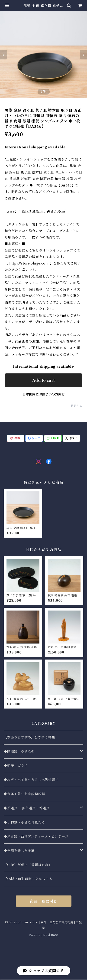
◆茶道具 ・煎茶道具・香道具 (27, 808)
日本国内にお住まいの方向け (44, 394)
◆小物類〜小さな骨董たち (24, 822)
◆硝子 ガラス (16, 766)
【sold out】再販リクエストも (28, 879)
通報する (76, 406)
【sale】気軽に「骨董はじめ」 (28, 865)
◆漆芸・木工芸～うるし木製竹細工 (31, 780)
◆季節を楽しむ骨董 (19, 851)
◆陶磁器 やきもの (19, 751)
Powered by (43, 935)
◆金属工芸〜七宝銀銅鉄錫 (24, 794)
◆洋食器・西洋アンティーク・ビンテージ (36, 836)
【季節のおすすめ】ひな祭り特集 (29, 737)
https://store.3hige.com (29, 263)
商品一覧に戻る (44, 901)
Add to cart (43, 380)
